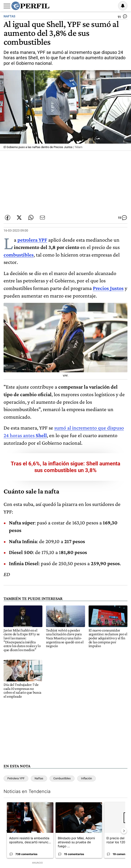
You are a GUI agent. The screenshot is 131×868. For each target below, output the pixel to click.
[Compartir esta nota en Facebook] (8, 218)
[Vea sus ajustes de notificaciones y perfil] (123, 6)
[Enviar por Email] (42, 218)
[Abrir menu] (7, 6)
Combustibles (62, 778)
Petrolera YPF (16, 778)
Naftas (39, 778)
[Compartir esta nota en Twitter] (19, 218)
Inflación (86, 778)
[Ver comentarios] (123, 17)
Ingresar (111, 6)
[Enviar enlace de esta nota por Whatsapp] (31, 218)
